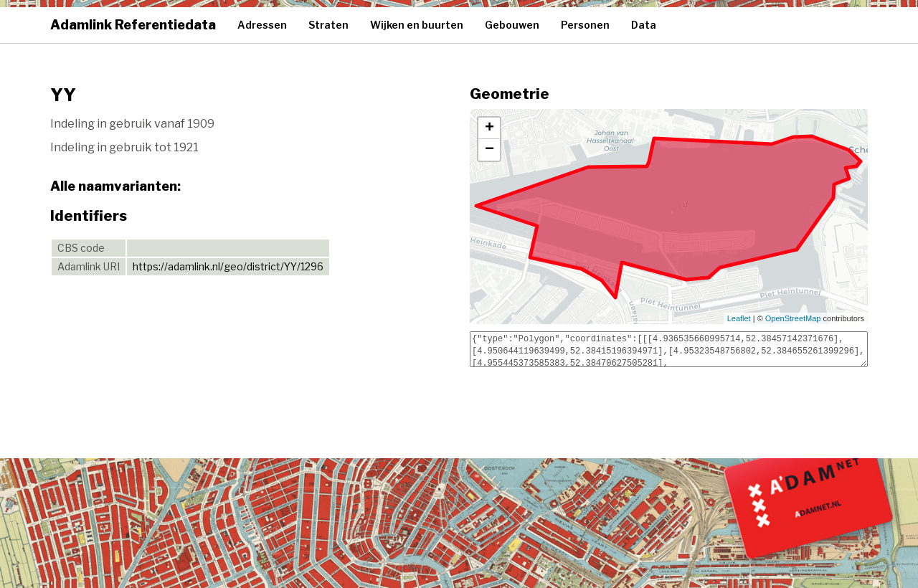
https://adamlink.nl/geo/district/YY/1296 (228, 266)
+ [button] (489, 128)
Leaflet (739, 318)
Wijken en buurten (417, 25)
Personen (585, 25)
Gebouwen (512, 25)
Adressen (262, 25)
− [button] (489, 150)
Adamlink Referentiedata (133, 25)
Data (644, 25)
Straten (328, 25)
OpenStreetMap (793, 318)
